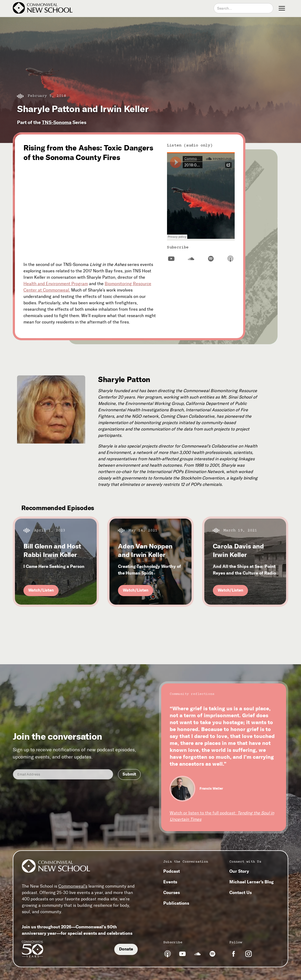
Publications (176, 903)
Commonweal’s (73, 886)
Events (170, 882)
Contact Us (241, 892)
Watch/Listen (41, 590)
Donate (126, 949)
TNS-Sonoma (57, 122)
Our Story (239, 871)
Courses (172, 892)
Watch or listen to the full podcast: (222, 816)
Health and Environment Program (56, 284)
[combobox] (243, 8)
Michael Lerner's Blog (251, 882)
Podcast (172, 871)
